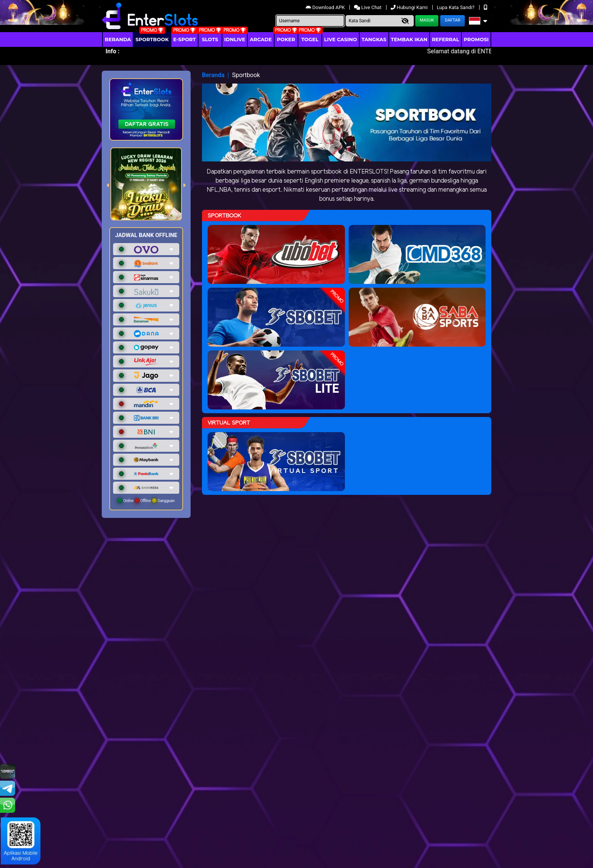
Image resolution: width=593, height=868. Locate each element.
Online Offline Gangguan (146, 501)
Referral (446, 39)
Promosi (476, 39)
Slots (210, 39)
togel (310, 39)
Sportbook (152, 39)
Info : (113, 51)
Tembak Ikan (409, 39)
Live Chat (368, 7)
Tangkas (374, 39)
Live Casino (341, 39)
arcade (261, 39)
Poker (286, 39)
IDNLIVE (235, 39)
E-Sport (185, 39)
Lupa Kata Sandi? (456, 7)
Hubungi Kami (410, 7)
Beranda (118, 39)
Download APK (326, 7)
